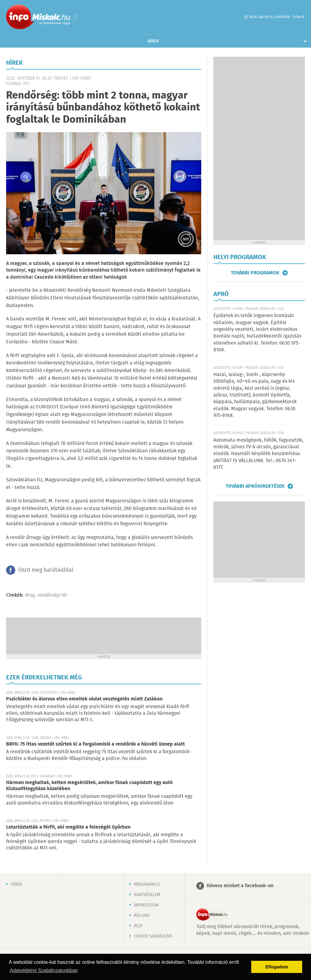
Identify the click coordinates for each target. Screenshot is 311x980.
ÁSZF (138, 926)
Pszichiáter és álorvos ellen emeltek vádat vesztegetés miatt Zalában (84, 699)
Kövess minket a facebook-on (240, 886)
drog (30, 595)
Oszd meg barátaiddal (46, 570)
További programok (255, 273)
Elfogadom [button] (277, 967)
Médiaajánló (147, 884)
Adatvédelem (147, 895)
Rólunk (142, 916)
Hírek (153, 41)
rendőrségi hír (52, 595)
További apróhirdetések (255, 486)
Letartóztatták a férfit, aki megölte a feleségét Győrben (68, 827)
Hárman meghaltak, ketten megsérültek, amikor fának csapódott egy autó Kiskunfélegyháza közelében (89, 786)
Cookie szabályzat (153, 936)
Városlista (75, 17)
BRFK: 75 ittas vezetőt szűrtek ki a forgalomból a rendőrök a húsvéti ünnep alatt (95, 744)
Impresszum (146, 905)
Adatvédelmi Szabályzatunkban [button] (44, 970)
